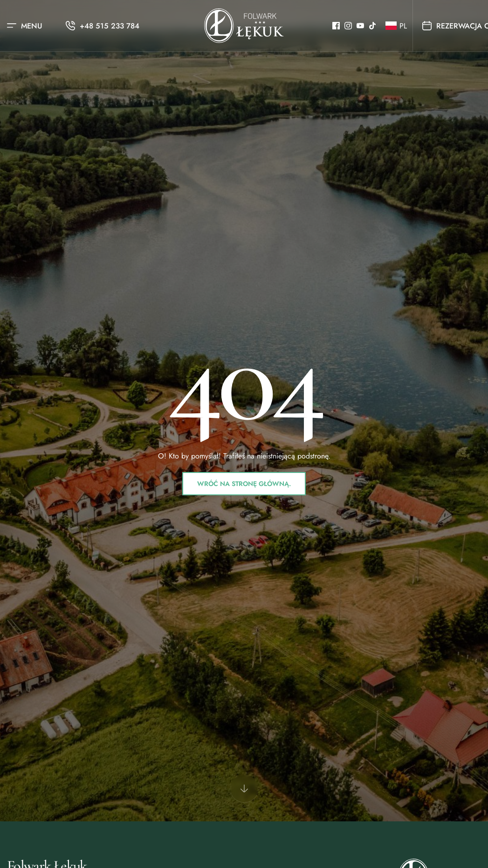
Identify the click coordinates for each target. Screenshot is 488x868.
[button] (394, 26)
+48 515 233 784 (110, 26)
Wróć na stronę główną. (244, 484)
